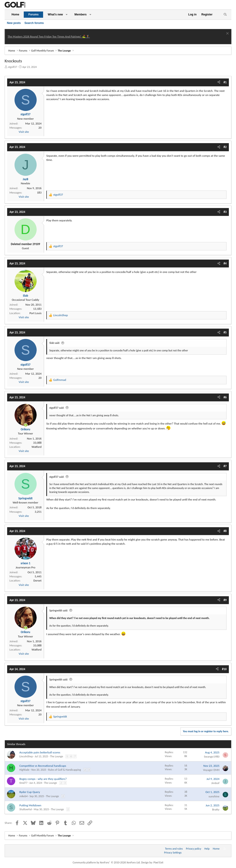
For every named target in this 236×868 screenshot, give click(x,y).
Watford (37, 447)
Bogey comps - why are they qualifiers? (43, 779)
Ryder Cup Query (30, 792)
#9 (225, 600)
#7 (225, 466)
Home (15, 14)
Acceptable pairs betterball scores (40, 752)
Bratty (216, 809)
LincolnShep (26, 756)
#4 (225, 263)
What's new (55, 14)
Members (81, 14)
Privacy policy (194, 849)
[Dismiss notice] (227, 34)
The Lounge (56, 756)
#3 (225, 212)
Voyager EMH (211, 770)
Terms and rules (174, 849)
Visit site (24, 132)
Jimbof (215, 783)
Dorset (37, 580)
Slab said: (55, 343)
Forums (33, 14)
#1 (225, 82)
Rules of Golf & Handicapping (65, 770)
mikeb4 (24, 796)
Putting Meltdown (30, 805)
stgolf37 (13, 67)
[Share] (219, 82)
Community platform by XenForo (107, 862)
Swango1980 (212, 757)
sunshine (214, 796)
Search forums (34, 23)
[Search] (225, 15)
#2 (225, 147)
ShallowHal (26, 809)
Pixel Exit (158, 862)
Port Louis (35, 313)
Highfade (24, 770)
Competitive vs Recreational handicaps (43, 766)
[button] (67, 15)
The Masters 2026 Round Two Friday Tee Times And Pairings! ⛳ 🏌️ (49, 36)
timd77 (23, 783)
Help (207, 849)
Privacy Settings (173, 853)
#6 (225, 397)
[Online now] (26, 425)
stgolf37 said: (57, 408)
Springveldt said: (59, 610)
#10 (224, 669)
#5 (225, 332)
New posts (14, 23)
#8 (225, 531)
